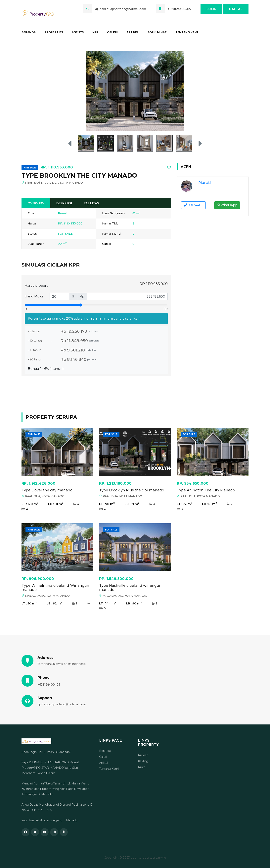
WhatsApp (227, 205)
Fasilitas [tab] (91, 203)
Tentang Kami (187, 32)
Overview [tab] (36, 203)
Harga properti (37, 286)
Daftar (236, 9)
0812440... (193, 205)
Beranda (29, 32)
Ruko (142, 767)
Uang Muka (34, 296)
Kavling (143, 761)
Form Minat (157, 32)
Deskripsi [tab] (64, 203)
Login (212, 9)
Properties (54, 32)
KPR (95, 32)
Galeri (112, 32)
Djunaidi (205, 183)
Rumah (143, 755)
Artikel (133, 32)
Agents (78, 32)
